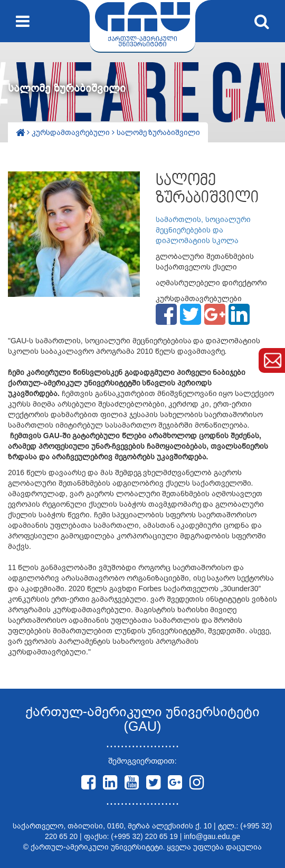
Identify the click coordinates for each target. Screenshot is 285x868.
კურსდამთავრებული (72, 132)
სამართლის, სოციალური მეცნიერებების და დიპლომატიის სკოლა (203, 230)
